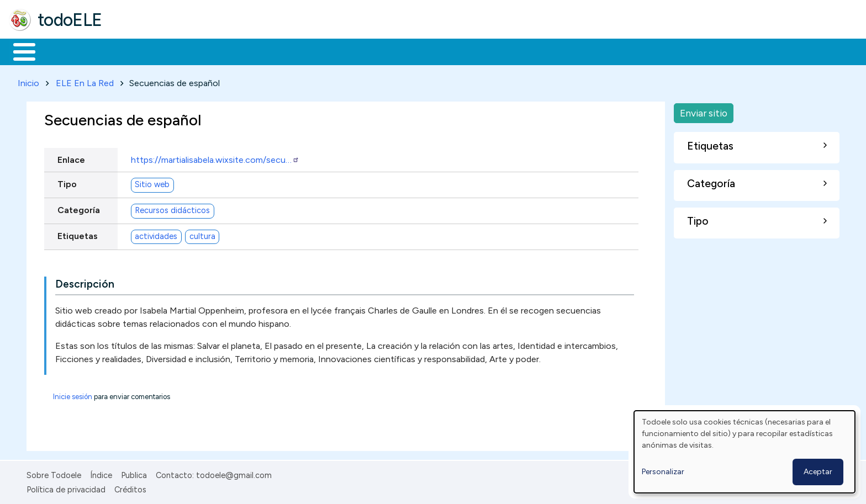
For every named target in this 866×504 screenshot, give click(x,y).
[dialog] (744, 452)
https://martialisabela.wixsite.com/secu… (215, 158)
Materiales (62, 51)
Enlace (71, 158)
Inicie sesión (73, 394)
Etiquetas (78, 234)
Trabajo (199, 51)
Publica (134, 473)
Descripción (85, 282)
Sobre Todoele (54, 473)
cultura (202, 235)
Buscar (454, 51)
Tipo (67, 182)
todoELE (70, 20)
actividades (156, 235)
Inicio (19, 51)
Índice (101, 473)
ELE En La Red (85, 81)
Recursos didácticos (172, 209)
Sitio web (152, 183)
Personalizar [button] (663, 472)
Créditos (130, 488)
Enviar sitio (704, 111)
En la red (261, 51)
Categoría (79, 208)
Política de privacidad (66, 488)
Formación (133, 51)
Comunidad (404, 51)
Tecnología (330, 51)
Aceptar (818, 472)
